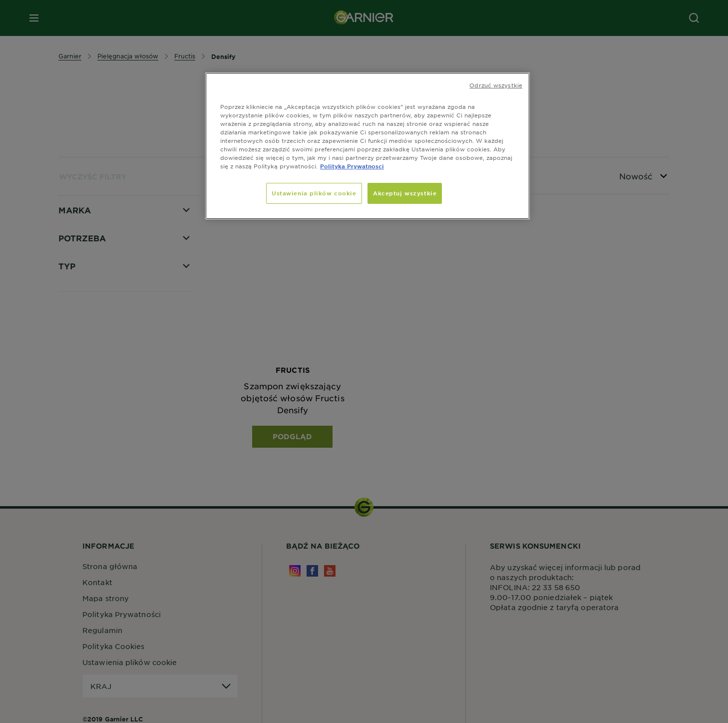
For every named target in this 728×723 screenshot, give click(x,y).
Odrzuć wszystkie (496, 85)
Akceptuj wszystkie (405, 193)
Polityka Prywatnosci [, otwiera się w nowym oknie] (352, 166)
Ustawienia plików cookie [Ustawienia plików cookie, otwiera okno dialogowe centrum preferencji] (314, 193)
